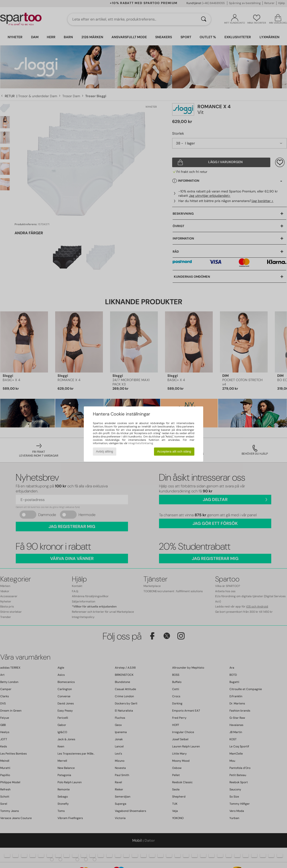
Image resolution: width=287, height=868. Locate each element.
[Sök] (204, 19)
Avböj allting (105, 451)
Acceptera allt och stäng (174, 451)
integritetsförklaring (141, 443)
